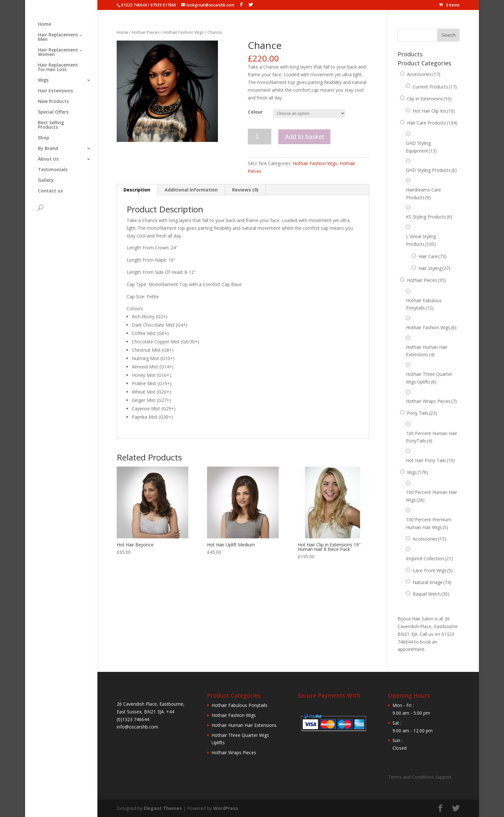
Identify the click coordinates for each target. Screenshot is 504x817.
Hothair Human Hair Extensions (427, 351)
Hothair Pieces (146, 32)
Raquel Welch (431, 594)
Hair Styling (434, 268)
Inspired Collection (429, 558)
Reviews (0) (245, 190)
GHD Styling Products (431, 170)
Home (45, 24)
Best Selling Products (51, 125)
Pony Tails (422, 413)
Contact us (50, 191)
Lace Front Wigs (433, 570)
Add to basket (304, 137)
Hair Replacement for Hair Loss (58, 68)
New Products (53, 102)
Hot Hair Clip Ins (434, 111)
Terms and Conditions (411, 777)
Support (443, 777)
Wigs (43, 80)
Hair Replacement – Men (60, 37)
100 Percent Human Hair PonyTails (432, 437)
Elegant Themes (163, 808)
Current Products (435, 87)
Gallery (46, 181)
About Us (48, 159)
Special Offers (53, 112)
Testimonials (53, 170)
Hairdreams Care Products (423, 194)
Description (137, 190)
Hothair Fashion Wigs (184, 32)
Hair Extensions (55, 91)
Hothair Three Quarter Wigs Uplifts (429, 378)
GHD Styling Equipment (421, 147)
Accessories (424, 74)
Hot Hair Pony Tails (430, 460)
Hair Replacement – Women (60, 52)
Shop (44, 138)
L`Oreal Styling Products (421, 240)
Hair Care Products (432, 123)
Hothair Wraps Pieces (431, 401)
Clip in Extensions (429, 99)
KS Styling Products (429, 217)
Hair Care (432, 256)
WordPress (226, 808)
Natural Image (432, 582)
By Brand (48, 149)
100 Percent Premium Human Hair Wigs (429, 523)
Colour (255, 112)
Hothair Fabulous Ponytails (424, 304)
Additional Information (191, 190)
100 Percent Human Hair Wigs (432, 496)
